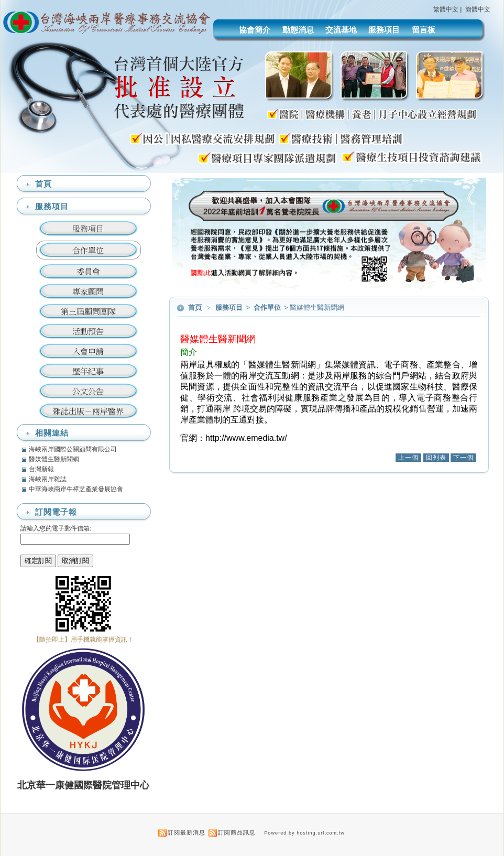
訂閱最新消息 (187, 832)
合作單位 (268, 307)
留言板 (424, 30)
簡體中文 (478, 9)
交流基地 (341, 30)
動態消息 (298, 30)
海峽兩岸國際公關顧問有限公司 (73, 449)
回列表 (436, 458)
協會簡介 (255, 30)
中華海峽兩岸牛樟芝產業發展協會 (76, 489)
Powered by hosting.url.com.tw (304, 833)
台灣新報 (41, 469)
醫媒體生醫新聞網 (54, 459)
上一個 (408, 458)
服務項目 (384, 30)
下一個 (463, 458)
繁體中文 (446, 9)
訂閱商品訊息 (237, 832)
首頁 (195, 307)
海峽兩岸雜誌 (48, 479)
